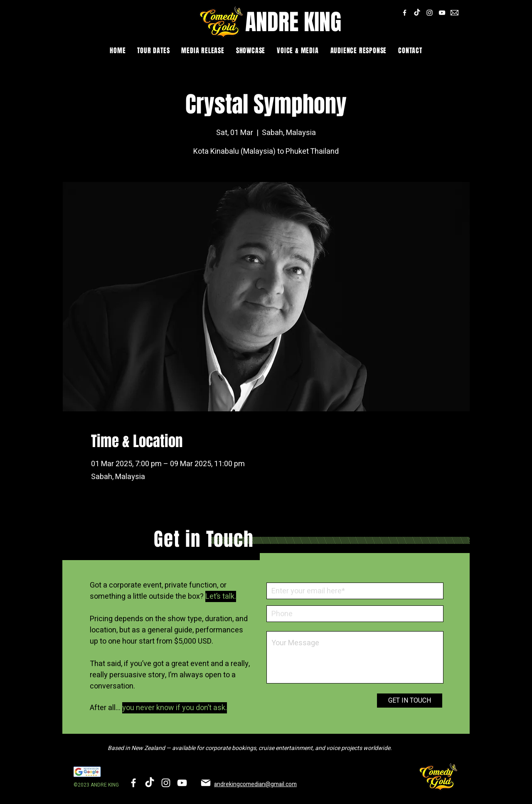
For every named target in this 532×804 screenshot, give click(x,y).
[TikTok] (417, 13)
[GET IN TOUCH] (410, 701)
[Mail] (206, 783)
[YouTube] (442, 13)
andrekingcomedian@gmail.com (255, 784)
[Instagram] (430, 13)
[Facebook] (405, 13)
